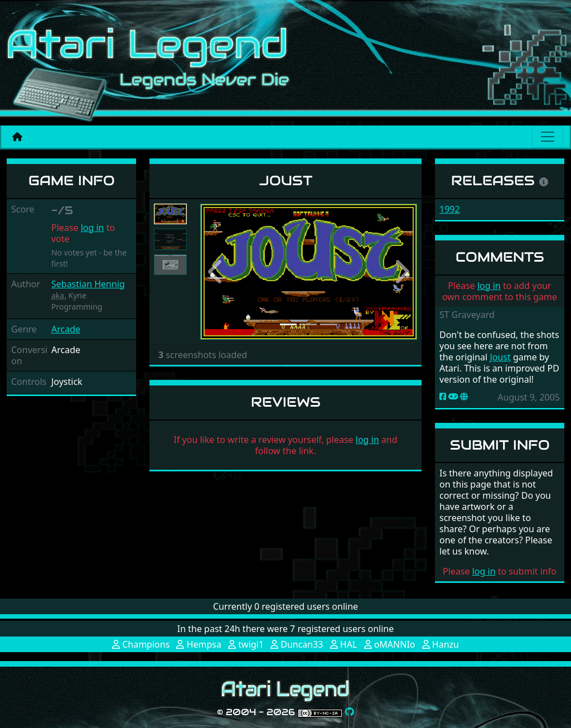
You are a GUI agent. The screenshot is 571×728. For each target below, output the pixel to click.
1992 (450, 209)
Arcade (66, 329)
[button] (216, 272)
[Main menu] (548, 137)
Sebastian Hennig (88, 284)
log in (93, 228)
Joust (500, 357)
